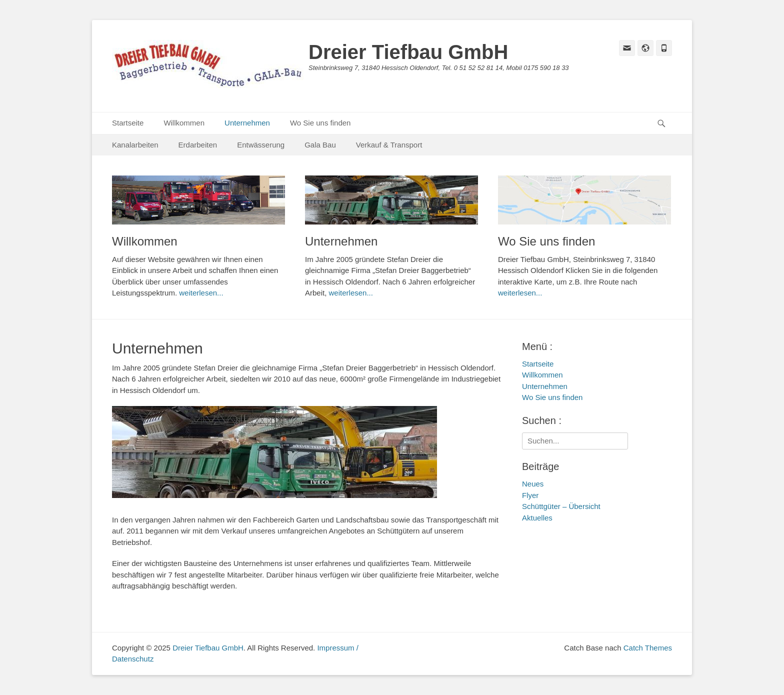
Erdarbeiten (198, 145)
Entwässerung (261, 145)
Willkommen (184, 123)
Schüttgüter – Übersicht (561, 506)
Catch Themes (648, 648)
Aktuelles (537, 518)
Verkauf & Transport (389, 145)
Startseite (128, 123)
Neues (533, 484)
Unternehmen (247, 123)
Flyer (530, 495)
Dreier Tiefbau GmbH (408, 52)
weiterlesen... (201, 293)
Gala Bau (320, 145)
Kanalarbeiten (135, 145)
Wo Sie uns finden (320, 123)
